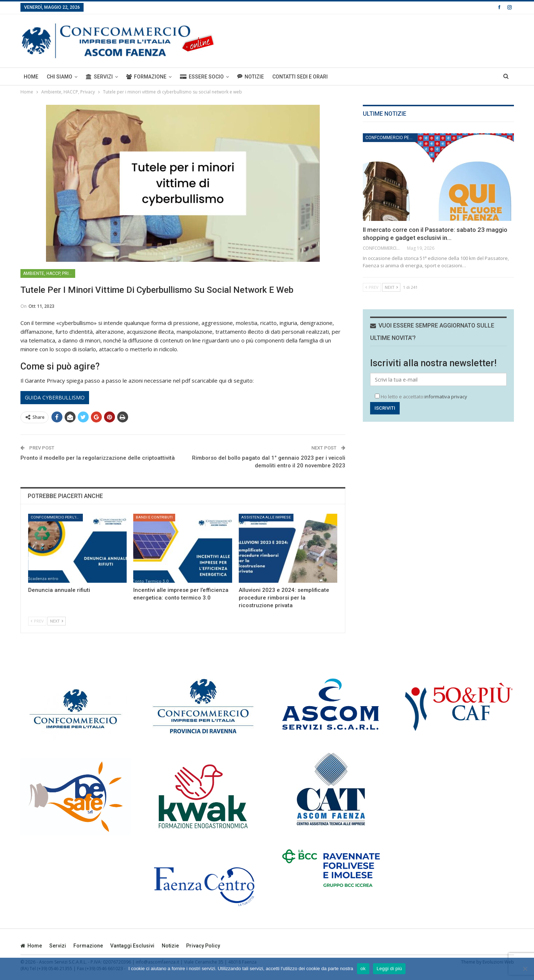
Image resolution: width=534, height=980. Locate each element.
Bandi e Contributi (154, 517)
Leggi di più (389, 968)
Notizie (251, 76)
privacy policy (203, 946)
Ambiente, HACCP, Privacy (49, 273)
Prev (37, 621)
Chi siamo (59, 77)
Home (31, 77)
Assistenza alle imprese (266, 517)
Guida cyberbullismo (55, 397)
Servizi (99, 77)
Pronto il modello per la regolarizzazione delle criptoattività (98, 458)
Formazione (146, 77)
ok (363, 968)
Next (57, 621)
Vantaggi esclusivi (132, 946)
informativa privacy (446, 397)
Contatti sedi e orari (300, 77)
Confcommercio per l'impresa (57, 517)
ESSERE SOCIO (202, 77)
